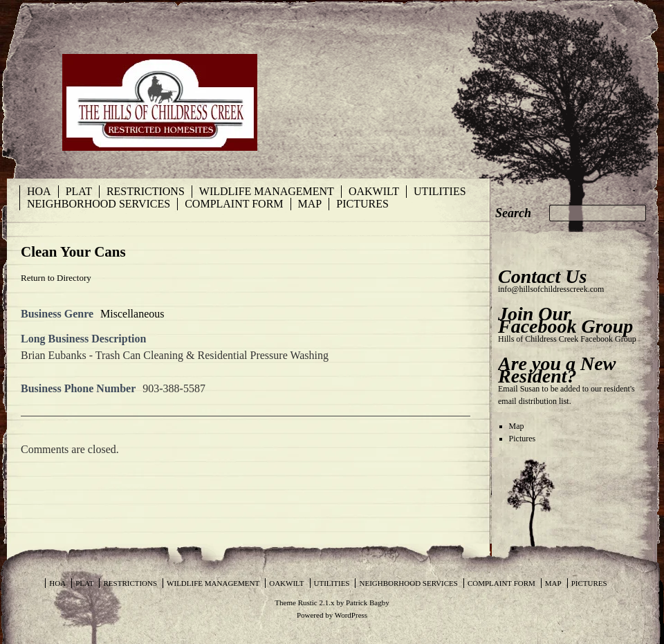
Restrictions (146, 191)
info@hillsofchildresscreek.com (551, 289)
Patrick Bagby (368, 602)
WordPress (351, 615)
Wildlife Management (267, 191)
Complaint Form (234, 204)
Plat (79, 191)
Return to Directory (56, 278)
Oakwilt (374, 191)
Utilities (440, 191)
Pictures (362, 204)
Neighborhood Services (99, 204)
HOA (39, 191)
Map (310, 204)
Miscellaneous (132, 314)
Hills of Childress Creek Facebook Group (567, 339)
